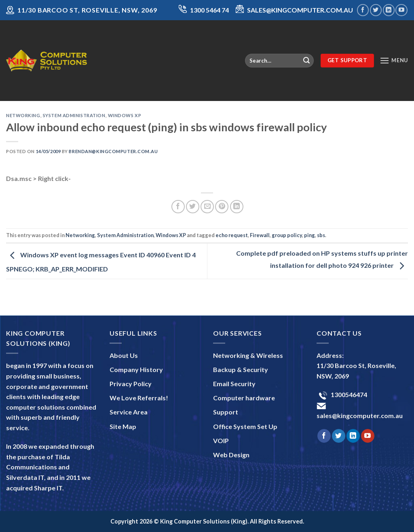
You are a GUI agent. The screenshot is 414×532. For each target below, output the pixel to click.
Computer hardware (244, 398)
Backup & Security (241, 369)
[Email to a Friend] (207, 207)
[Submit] (306, 61)
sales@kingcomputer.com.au (360, 415)
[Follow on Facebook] (363, 10)
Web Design (231, 455)
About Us (124, 355)
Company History (136, 369)
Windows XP (125, 115)
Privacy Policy (131, 384)
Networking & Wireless (248, 355)
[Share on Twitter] (193, 207)
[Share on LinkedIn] (237, 207)
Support (226, 412)
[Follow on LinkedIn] (389, 10)
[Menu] (394, 60)
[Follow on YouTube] (401, 10)
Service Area (129, 412)
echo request (232, 235)
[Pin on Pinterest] (222, 207)
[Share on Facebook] (178, 207)
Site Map (123, 426)
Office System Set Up (245, 426)
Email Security (234, 384)
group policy (287, 235)
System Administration (74, 115)
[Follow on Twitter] (376, 10)
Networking (23, 115)
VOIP (221, 441)
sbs (321, 235)
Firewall (260, 235)
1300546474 (348, 394)
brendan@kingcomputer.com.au (113, 151)
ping (309, 235)
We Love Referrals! (139, 398)
